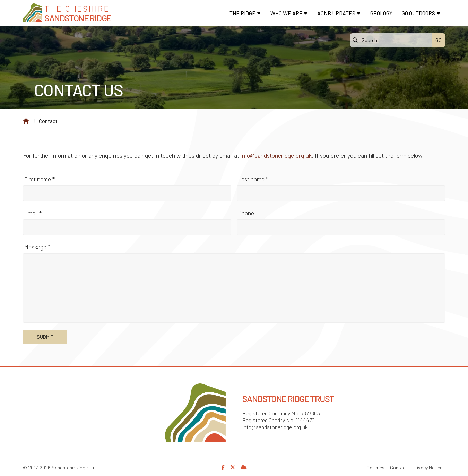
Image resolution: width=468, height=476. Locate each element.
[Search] (393, 40)
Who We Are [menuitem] (287, 13)
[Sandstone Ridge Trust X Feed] (233, 467)
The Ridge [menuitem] (242, 13)
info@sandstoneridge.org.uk (276, 155)
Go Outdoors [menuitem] (418, 13)
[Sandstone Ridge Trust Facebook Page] (223, 467)
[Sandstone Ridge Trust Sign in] (244, 467)
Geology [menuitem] (381, 13)
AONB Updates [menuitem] (336, 13)
